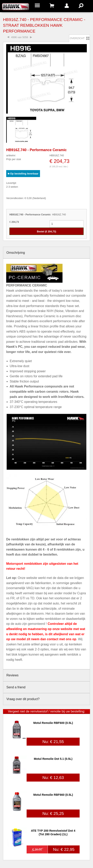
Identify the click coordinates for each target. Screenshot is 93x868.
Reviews (12, 675)
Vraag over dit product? (23, 699)
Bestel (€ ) (47, 232)
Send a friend (16, 687)
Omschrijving (16, 253)
